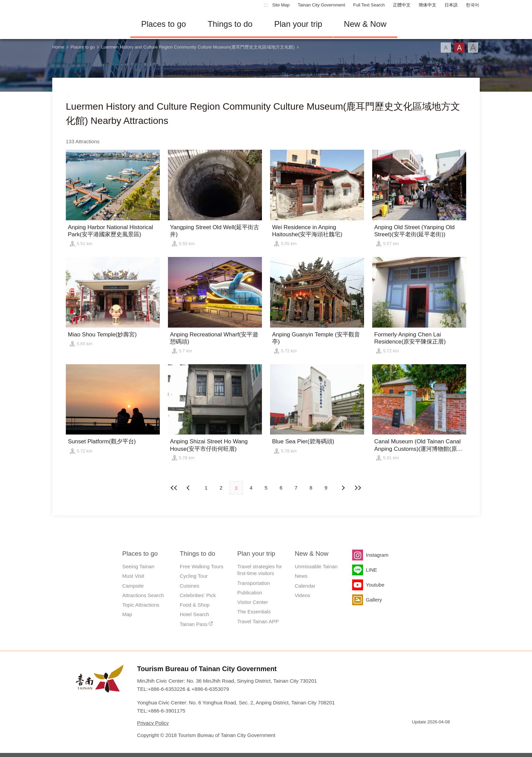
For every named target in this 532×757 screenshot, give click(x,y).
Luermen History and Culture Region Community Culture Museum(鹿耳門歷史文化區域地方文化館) (198, 47)
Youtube (375, 585)
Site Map (281, 5)
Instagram (377, 555)
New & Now (365, 24)
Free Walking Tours (202, 566)
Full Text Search (369, 5)
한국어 (472, 5)
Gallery (374, 600)
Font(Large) (473, 48)
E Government (417, 734)
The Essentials (254, 612)
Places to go (164, 24)
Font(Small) (446, 48)
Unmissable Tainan (316, 566)
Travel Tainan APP (258, 621)
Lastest (358, 488)
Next (189, 488)
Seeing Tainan (138, 566)
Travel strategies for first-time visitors (260, 570)
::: (266, 5)
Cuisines (190, 586)
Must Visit (133, 576)
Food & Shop (195, 605)
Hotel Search (195, 614)
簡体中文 (427, 5)
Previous (343, 488)
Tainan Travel (86, 24)
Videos (303, 595)
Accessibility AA (441, 734)
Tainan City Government (321, 5)
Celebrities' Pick (198, 595)
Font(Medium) (459, 48)
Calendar (305, 586)
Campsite (133, 586)
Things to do (230, 24)
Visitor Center (253, 602)
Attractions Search (143, 595)
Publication (250, 593)
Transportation (253, 583)
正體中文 (402, 5)
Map (127, 614)
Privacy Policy (153, 723)
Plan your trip (298, 24)
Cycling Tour (194, 576)
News (301, 576)
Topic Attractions (141, 605)
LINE (371, 570)
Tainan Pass (194, 624)
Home (58, 47)
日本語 (451, 5)
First (174, 488)
